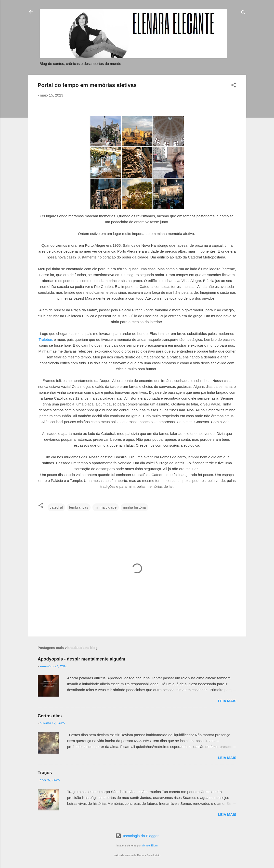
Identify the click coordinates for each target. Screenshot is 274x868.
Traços (45, 773)
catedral (56, 507)
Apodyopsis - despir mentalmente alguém (82, 659)
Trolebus (46, 339)
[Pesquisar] (243, 13)
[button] (234, 86)
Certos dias (50, 716)
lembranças (79, 507)
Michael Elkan (150, 845)
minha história (134, 507)
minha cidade (106, 507)
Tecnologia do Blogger (137, 836)
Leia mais (227, 701)
